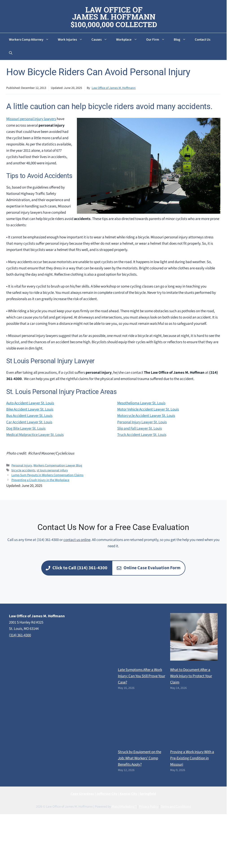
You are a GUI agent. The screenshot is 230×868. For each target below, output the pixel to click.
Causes (102, 40)
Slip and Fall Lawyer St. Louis (140, 429)
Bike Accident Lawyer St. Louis (30, 409)
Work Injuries (72, 40)
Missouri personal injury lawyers (31, 119)
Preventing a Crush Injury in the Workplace (40, 480)
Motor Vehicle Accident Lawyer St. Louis (148, 409)
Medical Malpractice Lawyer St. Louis (35, 435)
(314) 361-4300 (20, 635)
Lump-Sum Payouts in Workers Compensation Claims (47, 475)
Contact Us (203, 40)
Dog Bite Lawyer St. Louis (26, 429)
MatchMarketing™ (124, 807)
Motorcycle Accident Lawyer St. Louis (146, 416)
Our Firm (158, 40)
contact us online (77, 540)
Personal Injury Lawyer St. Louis (142, 422)
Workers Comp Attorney (31, 40)
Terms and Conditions (176, 807)
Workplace (129, 40)
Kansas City (128, 794)
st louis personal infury (52, 470)
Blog (182, 40)
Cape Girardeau (82, 794)
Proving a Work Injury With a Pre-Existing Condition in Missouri (192, 758)
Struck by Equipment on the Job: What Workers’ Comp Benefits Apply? (140, 758)
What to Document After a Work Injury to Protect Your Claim (191, 676)
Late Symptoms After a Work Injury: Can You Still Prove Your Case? (142, 676)
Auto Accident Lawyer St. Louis (30, 403)
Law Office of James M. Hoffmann (114, 88)
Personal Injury (22, 465)
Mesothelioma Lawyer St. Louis (141, 403)
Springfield (148, 794)
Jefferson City (107, 794)
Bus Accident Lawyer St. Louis (29, 416)
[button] (11, 53)
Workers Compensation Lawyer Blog (58, 465)
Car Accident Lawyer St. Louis (29, 422)
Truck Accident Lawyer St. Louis (142, 435)
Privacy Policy (149, 807)
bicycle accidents (23, 470)
